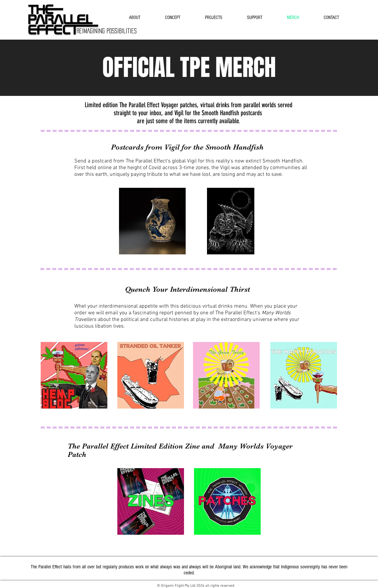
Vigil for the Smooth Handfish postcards (218, 113)
